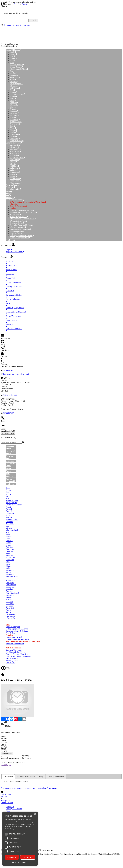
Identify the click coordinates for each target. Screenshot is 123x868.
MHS (13, 99)
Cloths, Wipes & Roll (19, 217)
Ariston (14, 54)
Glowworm (15, 77)
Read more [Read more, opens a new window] (18, 829)
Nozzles (14, 164)
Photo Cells (15, 172)
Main (13, 101)
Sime (13, 126)
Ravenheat (15, 120)
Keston (14, 96)
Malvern (14, 103)
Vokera (14, 137)
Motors (14, 162)
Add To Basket (7, 754)
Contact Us (10, 807)
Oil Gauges (15, 168)
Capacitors (15, 147)
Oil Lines (15, 170)
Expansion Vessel (18, 158)
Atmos (14, 58)
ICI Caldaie (15, 88)
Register (25, 4)
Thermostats (16, 179)
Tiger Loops (16, 181)
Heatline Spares (17, 84)
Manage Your (7, 802)
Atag (13, 56)
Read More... (6, 765)
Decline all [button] (28, 857)
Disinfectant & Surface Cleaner (23, 219)
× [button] (35, 814)
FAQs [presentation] (41, 777)
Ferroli (14, 71)
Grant (13, 80)
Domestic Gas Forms (19, 221)
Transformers (16, 183)
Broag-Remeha (17, 67)
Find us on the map (10, 395)
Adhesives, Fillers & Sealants (22, 210)
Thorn (13, 128)
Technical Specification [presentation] (26, 777)
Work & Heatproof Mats (20, 238)
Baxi (13, 61)
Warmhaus (15, 139)
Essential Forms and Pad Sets (22, 225)
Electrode (15, 155)
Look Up (34, 20)
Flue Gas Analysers (18, 227)
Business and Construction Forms (24, 212)
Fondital (14, 75)
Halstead (14, 82)
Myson (14, 109)
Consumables (16, 149)
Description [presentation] (8, 777)
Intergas (14, 92)
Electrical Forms (17, 223)
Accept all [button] (12, 857)
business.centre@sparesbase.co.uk (16, 374)
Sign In (17, 4)
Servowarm (15, 124)
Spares (14, 177)
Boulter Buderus (17, 65)
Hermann (15, 86)
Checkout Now (8, 433)
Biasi (13, 63)
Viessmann (15, 134)
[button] (20, 862)
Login (9, 249)
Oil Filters (15, 166)
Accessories (15, 145)
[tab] (8, 777)
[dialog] (20, 839)
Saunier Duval (16, 122)
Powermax (15, 113)
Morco (14, 107)
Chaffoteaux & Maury (19, 69)
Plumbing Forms (17, 231)
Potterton (14, 111)
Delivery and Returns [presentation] (56, 777)
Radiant (14, 118)
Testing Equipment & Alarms (22, 236)
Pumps (14, 174)
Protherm (15, 115)
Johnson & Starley (18, 94)
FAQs (8, 811)
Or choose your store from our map (17, 25)
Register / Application (15, 252)
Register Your (6, 795)
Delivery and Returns (14, 809)
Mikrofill (14, 105)
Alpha (13, 52)
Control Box (16, 151)
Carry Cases (16, 215)
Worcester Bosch (17, 141)
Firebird (14, 73)
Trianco (14, 130)
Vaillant (14, 132)
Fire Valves (15, 160)
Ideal (13, 90)
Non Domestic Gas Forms (21, 229)
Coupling (15, 153)
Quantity (26, 756)
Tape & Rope (16, 234)
